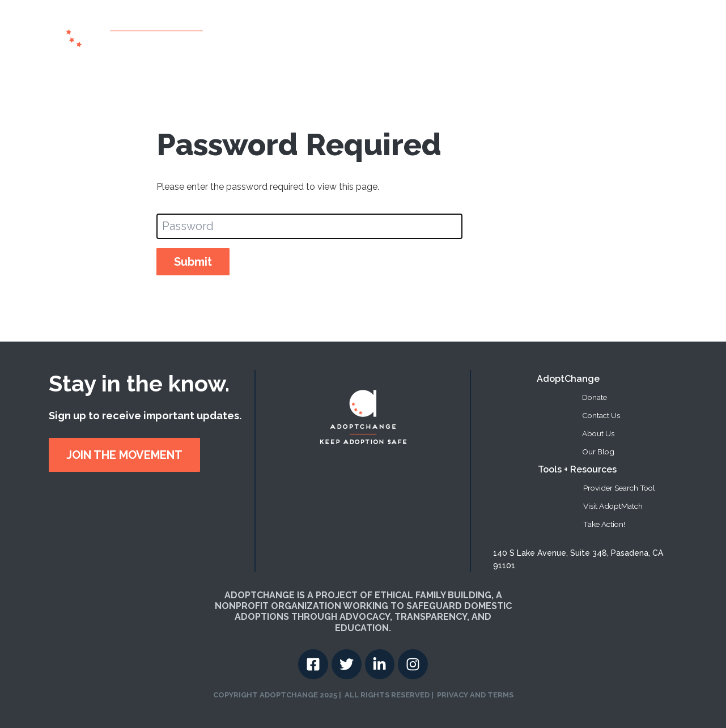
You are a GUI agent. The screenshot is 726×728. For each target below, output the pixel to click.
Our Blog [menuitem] (598, 452)
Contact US (645, 33)
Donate (598, 33)
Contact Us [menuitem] (601, 415)
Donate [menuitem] (595, 397)
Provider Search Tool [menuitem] (619, 488)
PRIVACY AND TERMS (475, 695)
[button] (501, 33)
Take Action (549, 33)
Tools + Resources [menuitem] (577, 469)
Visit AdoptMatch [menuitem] (613, 506)
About (383, 33)
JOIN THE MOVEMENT (124, 455)
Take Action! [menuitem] (604, 524)
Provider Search (440, 33)
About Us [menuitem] (598, 433)
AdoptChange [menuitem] (568, 379)
